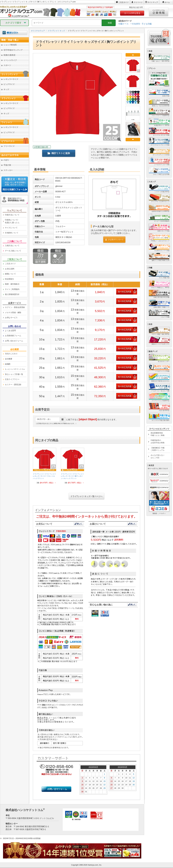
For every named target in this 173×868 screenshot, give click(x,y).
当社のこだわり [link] (11, 354)
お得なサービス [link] (11, 318)
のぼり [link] (6, 160)
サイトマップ (153, 2)
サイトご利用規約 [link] (12, 289)
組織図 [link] (8, 364)
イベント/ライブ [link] (10, 60)
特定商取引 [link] (9, 279)
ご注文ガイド (124, 2)
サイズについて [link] (11, 228)
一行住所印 (135, 24)
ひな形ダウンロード (114, 240)
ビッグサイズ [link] (9, 84)
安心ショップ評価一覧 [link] (14, 374)
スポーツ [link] (7, 65)
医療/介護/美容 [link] (9, 55)
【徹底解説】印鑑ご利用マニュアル (158, 449)
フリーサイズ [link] (9, 146)
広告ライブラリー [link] (12, 379)
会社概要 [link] (9, 359)
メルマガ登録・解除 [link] (13, 312)
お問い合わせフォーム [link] (14, 341)
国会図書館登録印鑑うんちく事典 (158, 434)
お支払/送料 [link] (10, 269)
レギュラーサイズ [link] (11, 79)
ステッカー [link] (8, 170)
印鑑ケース (124, 24)
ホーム (167, 2)
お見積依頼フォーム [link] (13, 336)
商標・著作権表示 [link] (12, 284)
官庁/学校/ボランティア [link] (13, 50)
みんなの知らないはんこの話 (158, 456)
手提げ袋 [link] (7, 165)
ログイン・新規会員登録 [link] (15, 307)
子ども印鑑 (147, 24)
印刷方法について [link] (12, 215)
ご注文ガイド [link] (10, 264)
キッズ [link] (6, 89)
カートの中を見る (132, 13)
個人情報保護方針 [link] (12, 294)
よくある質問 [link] (10, 331)
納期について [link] (10, 274)
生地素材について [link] (12, 233)
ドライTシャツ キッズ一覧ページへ (86, 496)
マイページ (138, 2)
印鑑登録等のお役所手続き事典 (158, 442)
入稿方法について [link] (12, 246)
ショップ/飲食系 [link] (10, 45)
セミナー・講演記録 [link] (13, 385)
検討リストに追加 (59, 153)
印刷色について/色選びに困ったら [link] (12, 221)
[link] (45, 467)
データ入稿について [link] (13, 251)
